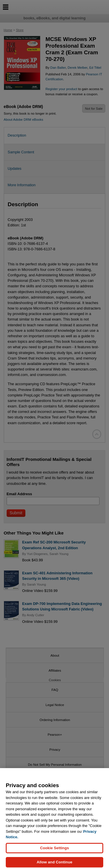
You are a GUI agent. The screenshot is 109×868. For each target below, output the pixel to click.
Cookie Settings (54, 850)
